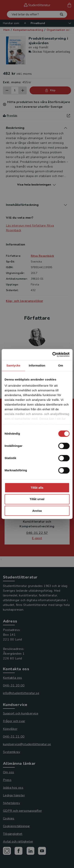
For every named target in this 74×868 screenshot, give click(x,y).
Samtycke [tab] (13, 365)
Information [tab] (37, 365)
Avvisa (37, 511)
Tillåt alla (37, 488)
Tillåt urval (37, 499)
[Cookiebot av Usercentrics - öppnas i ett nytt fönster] (53, 354)
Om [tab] (61, 365)
